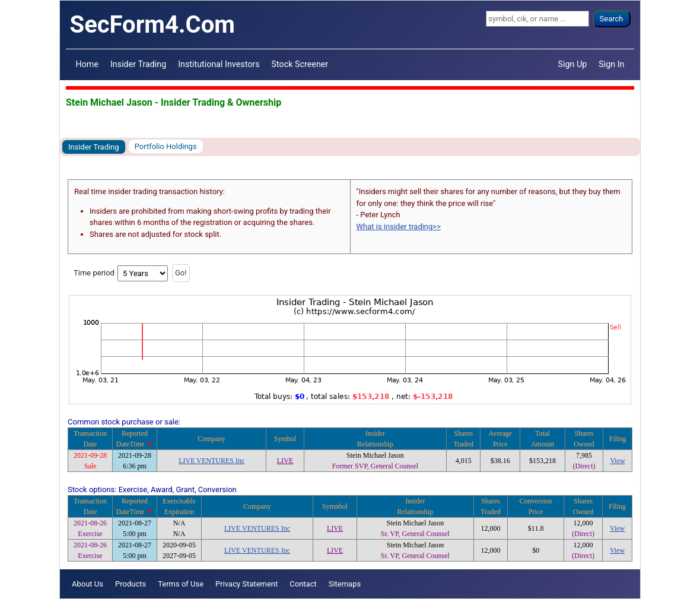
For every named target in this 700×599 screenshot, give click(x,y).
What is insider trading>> (399, 226)
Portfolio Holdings (166, 146)
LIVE (285, 461)
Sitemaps (345, 584)
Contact (303, 584)
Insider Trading (138, 64)
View (617, 461)
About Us (87, 584)
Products (131, 584)
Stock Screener (300, 64)
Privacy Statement (246, 584)
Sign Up (573, 64)
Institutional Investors (219, 64)
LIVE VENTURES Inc (211, 461)
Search (612, 19)
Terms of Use (181, 584)
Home (87, 64)
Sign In (611, 64)
